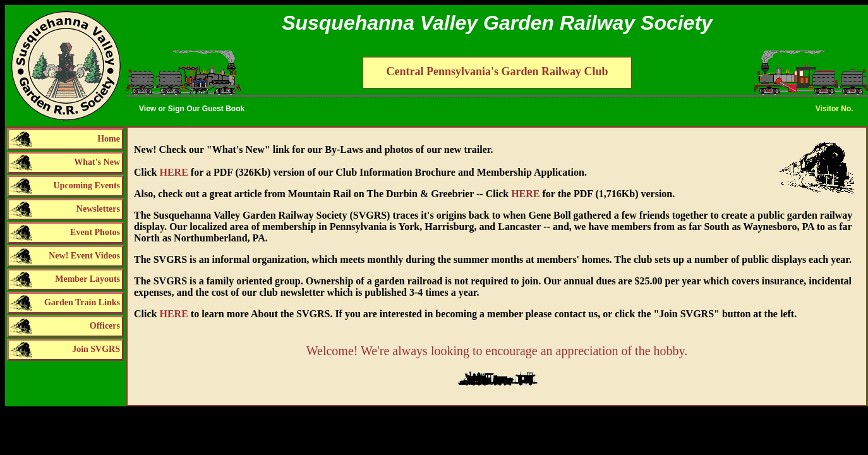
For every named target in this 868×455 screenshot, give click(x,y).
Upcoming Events (87, 185)
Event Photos (95, 232)
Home (109, 139)
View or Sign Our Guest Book (192, 109)
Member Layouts (87, 279)
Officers (105, 326)
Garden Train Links (82, 302)
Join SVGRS (96, 349)
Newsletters (98, 209)
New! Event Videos (84, 256)
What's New (97, 162)
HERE (173, 172)
